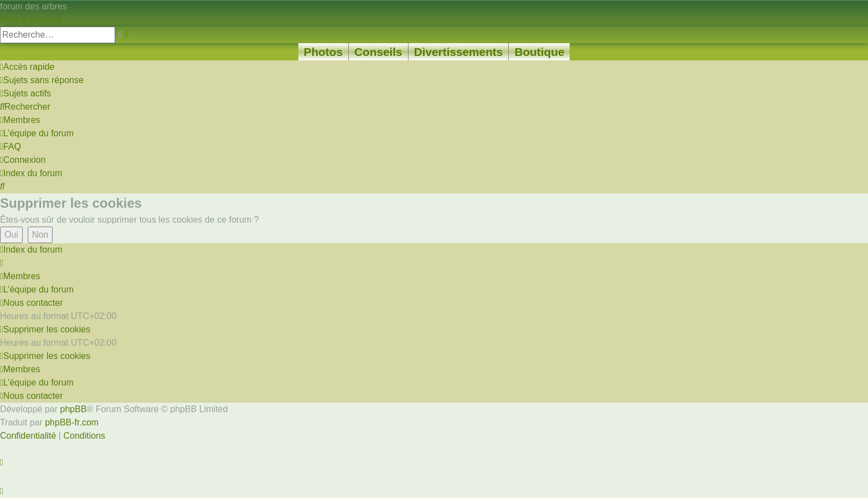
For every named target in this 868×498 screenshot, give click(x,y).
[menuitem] (42, 80)
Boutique (539, 52)
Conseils (378, 52)
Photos (323, 52)
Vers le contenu (30, 20)
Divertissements (459, 52)
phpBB (74, 409)
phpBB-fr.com (72, 422)
